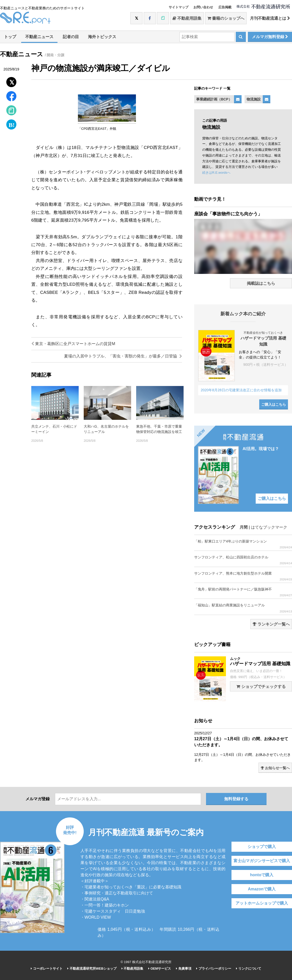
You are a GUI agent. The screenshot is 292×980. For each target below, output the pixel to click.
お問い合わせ (203, 7)
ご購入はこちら (274, 404)
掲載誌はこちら (261, 283)
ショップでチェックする (261, 687)
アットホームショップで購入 (262, 903)
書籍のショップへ (226, 18)
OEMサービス (160, 969)
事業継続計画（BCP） (214, 99)
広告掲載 (225, 7)
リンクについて (249, 969)
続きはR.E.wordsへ (216, 173)
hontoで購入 (262, 875)
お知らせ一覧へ (275, 768)
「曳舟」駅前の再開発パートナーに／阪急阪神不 (243, 592)
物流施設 (254, 99)
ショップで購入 (262, 847)
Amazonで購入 (262, 889)
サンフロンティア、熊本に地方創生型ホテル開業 (243, 576)
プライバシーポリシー (214, 969)
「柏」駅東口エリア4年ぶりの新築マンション (243, 544)
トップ (10, 37)
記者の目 (71, 37)
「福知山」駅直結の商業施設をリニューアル (243, 608)
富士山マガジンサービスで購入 (262, 861)
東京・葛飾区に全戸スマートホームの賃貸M (73, 344)
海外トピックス (102, 37)
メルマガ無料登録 (270, 37)
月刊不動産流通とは (270, 18)
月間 (244, 527)
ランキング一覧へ (271, 624)
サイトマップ (179, 7)
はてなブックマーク (269, 527)
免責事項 (184, 969)
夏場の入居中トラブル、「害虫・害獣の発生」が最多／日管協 (123, 356)
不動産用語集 (187, 18)
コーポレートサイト (47, 969)
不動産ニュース (39, 37)
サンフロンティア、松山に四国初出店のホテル (243, 560)
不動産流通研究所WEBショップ (92, 969)
